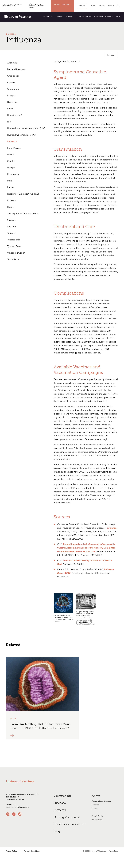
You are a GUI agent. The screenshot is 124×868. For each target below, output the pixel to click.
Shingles (11, 220)
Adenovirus (13, 63)
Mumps (11, 168)
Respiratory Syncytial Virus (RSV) (23, 194)
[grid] (86, 611)
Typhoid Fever (14, 246)
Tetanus (11, 233)
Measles (11, 161)
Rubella (11, 207)
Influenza (12, 141)
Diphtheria (12, 102)
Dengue (11, 96)
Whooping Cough (16, 253)
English (112, 56)
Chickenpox (13, 76)
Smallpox (12, 227)
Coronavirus (13, 89)
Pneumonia (13, 174)
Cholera (11, 82)
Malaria (11, 155)
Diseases (11, 34)
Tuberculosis (14, 240)
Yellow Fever (13, 259)
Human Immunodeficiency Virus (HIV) (26, 128)
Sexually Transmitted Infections (23, 214)
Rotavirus (12, 200)
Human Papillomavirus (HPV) (21, 135)
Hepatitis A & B (15, 115)
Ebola (10, 109)
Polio (10, 181)
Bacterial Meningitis (17, 69)
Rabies (10, 187)
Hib (9, 122)
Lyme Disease (14, 148)
